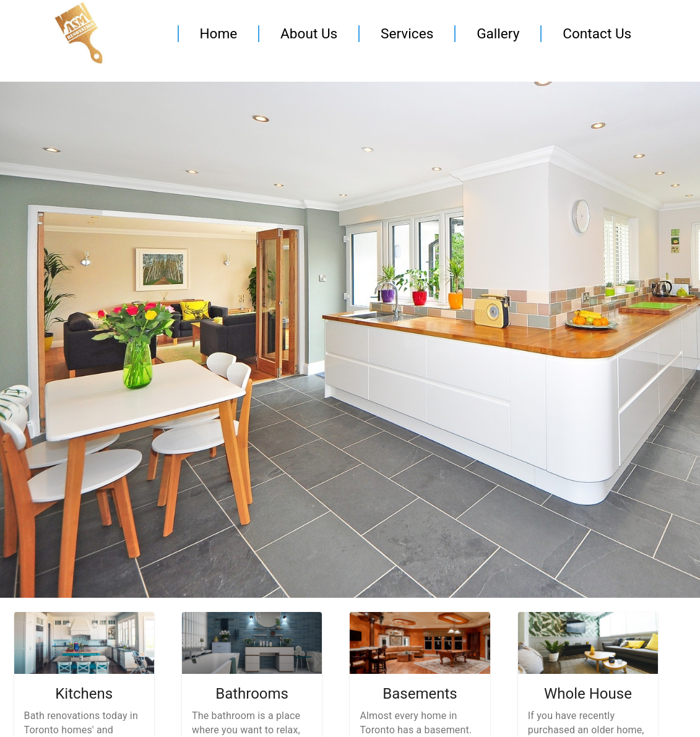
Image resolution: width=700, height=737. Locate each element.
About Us (309, 34)
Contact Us (597, 34)
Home (218, 34)
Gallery (498, 34)
